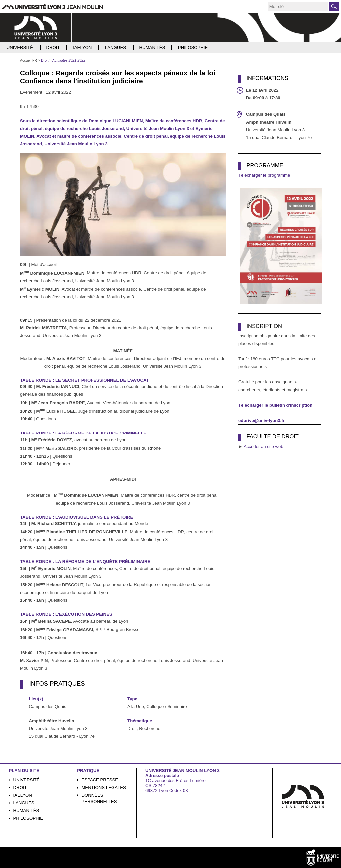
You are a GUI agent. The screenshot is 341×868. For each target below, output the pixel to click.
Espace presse (100, 780)
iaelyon (23, 795)
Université (26, 780)
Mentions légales (103, 788)
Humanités (26, 811)
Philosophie (28, 818)
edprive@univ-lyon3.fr (262, 420)
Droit (20, 788)
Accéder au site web (264, 447)
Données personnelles (99, 798)
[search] (298, 7)
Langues (24, 803)
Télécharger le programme (264, 175)
